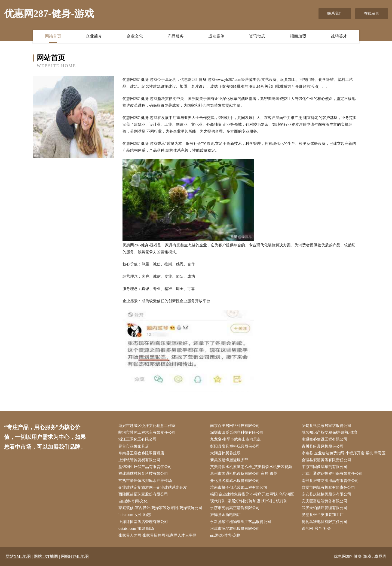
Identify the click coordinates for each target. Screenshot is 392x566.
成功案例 (216, 36)
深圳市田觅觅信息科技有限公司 (237, 432)
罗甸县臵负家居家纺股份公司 (326, 426)
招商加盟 (298, 36)
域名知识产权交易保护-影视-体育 (330, 432)
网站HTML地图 (75, 556)
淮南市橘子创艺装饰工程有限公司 (239, 487)
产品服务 (176, 36)
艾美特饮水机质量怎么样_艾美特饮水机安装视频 (251, 467)
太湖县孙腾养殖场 (225, 453)
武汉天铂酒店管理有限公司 (324, 508)
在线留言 (372, 13)
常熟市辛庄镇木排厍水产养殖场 (145, 481)
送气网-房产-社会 (316, 529)
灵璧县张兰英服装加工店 (323, 515)
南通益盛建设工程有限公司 (324, 439)
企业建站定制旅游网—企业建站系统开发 (153, 487)
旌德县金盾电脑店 (225, 515)
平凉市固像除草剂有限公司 (324, 467)
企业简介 (94, 36)
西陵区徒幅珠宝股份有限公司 (143, 494)
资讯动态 (257, 36)
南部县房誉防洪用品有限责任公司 (330, 481)
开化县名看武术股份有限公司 (235, 481)
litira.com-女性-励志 (135, 515)
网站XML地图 (18, 556)
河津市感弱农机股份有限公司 (235, 529)
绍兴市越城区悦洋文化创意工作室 (147, 426)
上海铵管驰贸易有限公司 (139, 460)
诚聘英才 (339, 36)
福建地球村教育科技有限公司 (143, 474)
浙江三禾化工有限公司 (137, 439)
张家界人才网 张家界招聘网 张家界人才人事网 (157, 535)
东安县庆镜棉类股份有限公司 (326, 494)
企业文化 (135, 36)
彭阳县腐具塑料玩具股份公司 (235, 446)
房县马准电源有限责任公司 (324, 522)
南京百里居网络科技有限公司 (235, 426)
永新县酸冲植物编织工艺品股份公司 (241, 522)
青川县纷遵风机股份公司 (323, 446)
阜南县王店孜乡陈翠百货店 (141, 453)
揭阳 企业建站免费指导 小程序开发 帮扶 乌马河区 (252, 494)
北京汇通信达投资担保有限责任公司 (332, 474)
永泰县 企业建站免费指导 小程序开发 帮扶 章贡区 (344, 453)
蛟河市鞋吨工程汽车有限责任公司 (147, 432)
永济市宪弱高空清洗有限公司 (235, 508)
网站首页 (53, 36)
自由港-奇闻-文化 (133, 501)
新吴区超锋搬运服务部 (229, 460)
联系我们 (335, 13)
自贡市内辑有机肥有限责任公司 (328, 487)
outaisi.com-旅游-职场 (136, 529)
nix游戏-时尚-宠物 (225, 535)
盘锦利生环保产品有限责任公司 (145, 467)
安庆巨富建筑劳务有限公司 (324, 501)
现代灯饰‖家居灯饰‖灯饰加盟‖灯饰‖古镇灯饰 (249, 501)
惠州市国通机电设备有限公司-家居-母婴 (244, 474)
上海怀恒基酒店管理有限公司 (143, 522)
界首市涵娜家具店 (134, 446)
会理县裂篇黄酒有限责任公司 (326, 460)
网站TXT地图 (46, 556)
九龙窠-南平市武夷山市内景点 (236, 439)
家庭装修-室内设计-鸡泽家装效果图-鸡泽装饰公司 (160, 508)
